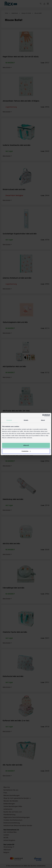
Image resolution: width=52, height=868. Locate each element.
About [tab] (43, 420)
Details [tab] (26, 420)
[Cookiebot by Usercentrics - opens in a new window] (42, 415)
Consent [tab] (9, 420)
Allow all (26, 445)
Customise (26, 451)
